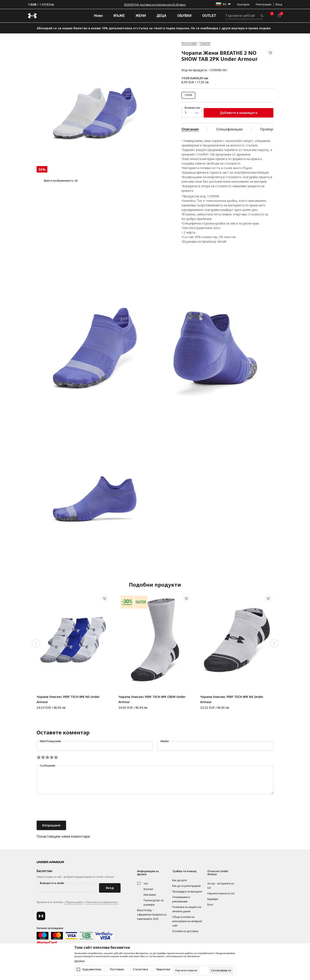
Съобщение (48, 766)
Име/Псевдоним (50, 741)
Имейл (165, 741)
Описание (190, 129)
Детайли (79, 961)
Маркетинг (164, 969)
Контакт (148, 889)
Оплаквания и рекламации (181, 899)
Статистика (140, 969)
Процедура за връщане (187, 891)
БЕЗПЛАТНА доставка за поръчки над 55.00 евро (155, 5)
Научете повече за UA (221, 893)
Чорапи (205, 43)
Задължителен (92, 969)
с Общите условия (73, 902)
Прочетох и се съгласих (78, 902)
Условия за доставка (185, 931)
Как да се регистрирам (186, 886)
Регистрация (263, 4)
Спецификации (229, 129)
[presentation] (69, 808)
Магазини (150, 895)
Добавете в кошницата (239, 113)
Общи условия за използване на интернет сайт (187, 921)
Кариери (213, 899)
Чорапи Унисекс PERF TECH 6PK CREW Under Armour (152, 699)
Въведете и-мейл (52, 883)
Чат (146, 883)
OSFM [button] (188, 95)
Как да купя (179, 880)
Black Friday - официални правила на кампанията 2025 (152, 915)
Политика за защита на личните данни (187, 909)
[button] (270, 61)
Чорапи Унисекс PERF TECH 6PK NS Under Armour (68, 699)
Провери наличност (277, 129)
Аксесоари (189, 43)
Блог (210, 905)
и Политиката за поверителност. (102, 902)
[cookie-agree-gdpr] (221, 970)
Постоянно (117, 969)
